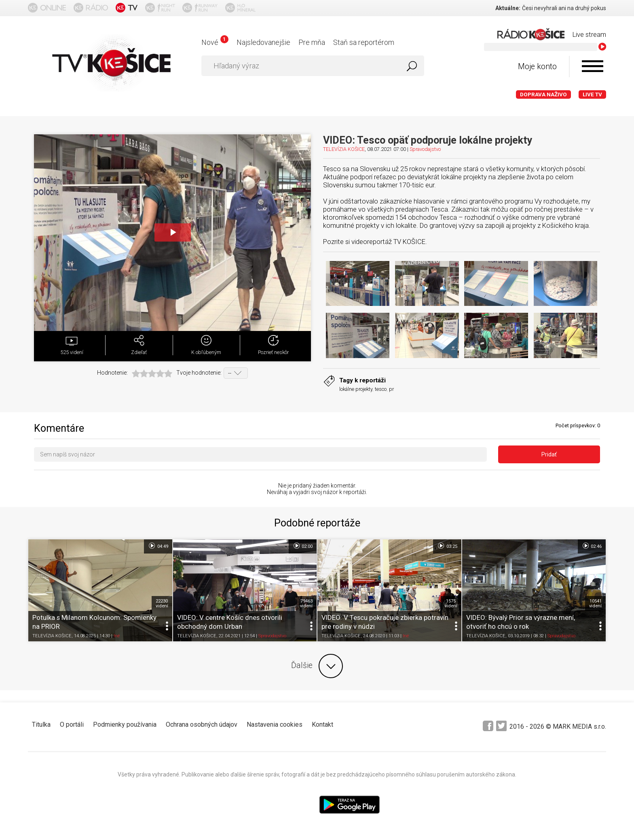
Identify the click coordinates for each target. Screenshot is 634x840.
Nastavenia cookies (275, 724)
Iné (117, 636)
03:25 (447, 546)
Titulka (41, 724)
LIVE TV (592, 94)
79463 (306, 603)
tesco (381, 389)
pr (391, 389)
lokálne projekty (356, 389)
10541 (595, 603)
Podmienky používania (125, 724)
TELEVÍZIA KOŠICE (344, 149)
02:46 (592, 546)
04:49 (158, 546)
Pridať (549, 454)
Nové (215, 42)
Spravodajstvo (425, 149)
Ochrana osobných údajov (202, 724)
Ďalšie (317, 666)
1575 (451, 603)
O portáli (72, 724)
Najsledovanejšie (263, 42)
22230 (162, 603)
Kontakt (322, 724)
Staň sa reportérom (364, 42)
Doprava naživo (543, 94)
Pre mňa (312, 42)
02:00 (303, 546)
